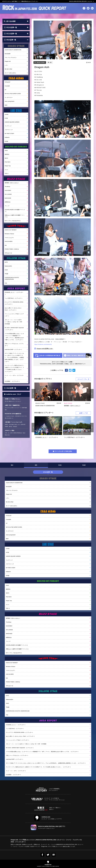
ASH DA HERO (9, 241)
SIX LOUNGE (8, 194)
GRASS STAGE (40, 62)
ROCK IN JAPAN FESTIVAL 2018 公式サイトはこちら (81, 1)
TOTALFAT (8, 82)
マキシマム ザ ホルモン (11, 58)
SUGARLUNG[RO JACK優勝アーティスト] (15, 210)
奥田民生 (7, 154)
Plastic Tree (8, 166)
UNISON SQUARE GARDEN (12, 122)
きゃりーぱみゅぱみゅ (10, 73)
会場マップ (82, 413)
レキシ (6, 65)
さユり (6, 170)
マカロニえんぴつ (9, 238)
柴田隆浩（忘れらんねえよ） (12, 183)
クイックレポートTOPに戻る (64, 451)
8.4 (12, 465)
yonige (6, 141)
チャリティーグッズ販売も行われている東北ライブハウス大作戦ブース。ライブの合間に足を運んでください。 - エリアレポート (14, 369)
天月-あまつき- (9, 253)
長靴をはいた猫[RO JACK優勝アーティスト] (15, 216)
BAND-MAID (8, 198)
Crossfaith (7, 86)
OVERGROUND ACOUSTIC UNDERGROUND (12, 278)
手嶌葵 (6, 274)
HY (6, 90)
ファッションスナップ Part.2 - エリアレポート (14, 315)
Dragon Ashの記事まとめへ (45, 349)
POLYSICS (8, 162)
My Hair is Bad (8, 69)
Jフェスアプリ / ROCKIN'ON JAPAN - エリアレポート (14, 303)
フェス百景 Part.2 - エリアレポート (14, 298)
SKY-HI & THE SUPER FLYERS (13, 94)
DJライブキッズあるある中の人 (13, 221)
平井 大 (7, 174)
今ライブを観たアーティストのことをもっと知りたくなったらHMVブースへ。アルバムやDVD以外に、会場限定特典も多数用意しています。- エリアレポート (14, 357)
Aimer (6, 151)
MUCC (6, 158)
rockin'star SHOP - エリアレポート (13, 350)
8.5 (36, 465)
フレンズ (7, 206)
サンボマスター (9, 97)
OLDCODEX (8, 190)
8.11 (60, 465)
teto (6, 245)
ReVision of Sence (9, 234)
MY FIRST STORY (9, 134)
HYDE (6, 118)
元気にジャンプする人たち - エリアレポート (14, 345)
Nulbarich (7, 137)
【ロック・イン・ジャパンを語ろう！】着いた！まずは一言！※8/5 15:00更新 (14, 322)
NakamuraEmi (8, 266)
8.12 (84, 465)
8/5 (51, 62)
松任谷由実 (8, 54)
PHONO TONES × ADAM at (12, 249)
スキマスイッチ (9, 130)
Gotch (6, 270)
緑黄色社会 (8, 202)
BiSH (6, 105)
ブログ (13, 394)
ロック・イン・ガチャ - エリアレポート (14, 376)
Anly (6, 283)
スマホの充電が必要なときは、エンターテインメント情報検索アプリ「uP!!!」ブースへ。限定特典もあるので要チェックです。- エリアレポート (14, 337)
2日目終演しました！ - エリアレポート (14, 293)
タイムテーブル (82, 379)
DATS (6, 262)
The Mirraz (7, 187)
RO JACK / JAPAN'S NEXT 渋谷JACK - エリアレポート (14, 329)
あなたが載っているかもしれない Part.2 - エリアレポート (13, 309)
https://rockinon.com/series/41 (43, 344)
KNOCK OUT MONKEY (11, 230)
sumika (7, 114)
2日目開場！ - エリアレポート (12, 381)
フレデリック (8, 126)
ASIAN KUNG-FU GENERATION (13, 50)
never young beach (10, 101)
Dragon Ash (8, 61)
